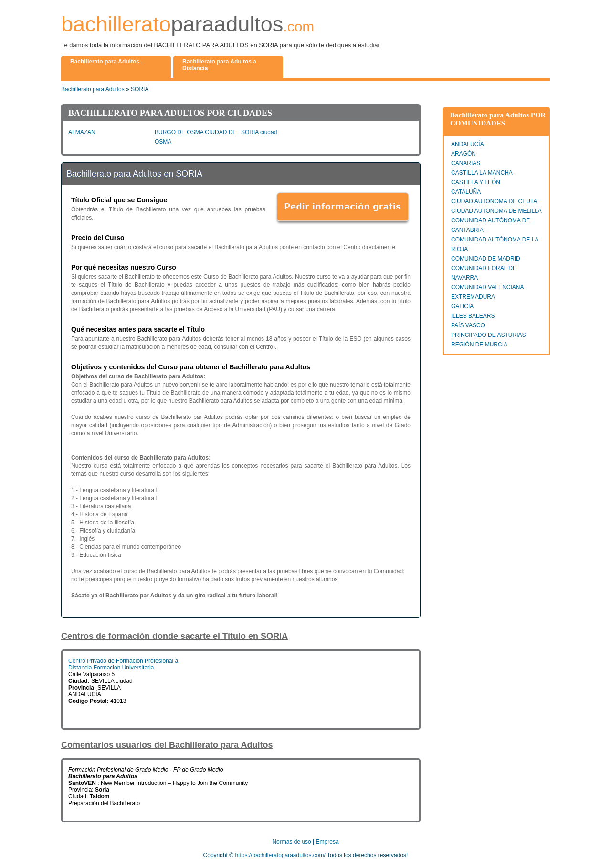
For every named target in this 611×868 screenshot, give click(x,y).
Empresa (327, 842)
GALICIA (462, 306)
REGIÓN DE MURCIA (479, 345)
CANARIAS (466, 163)
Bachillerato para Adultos (93, 89)
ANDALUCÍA (468, 144)
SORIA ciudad (259, 132)
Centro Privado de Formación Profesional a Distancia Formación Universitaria (123, 664)
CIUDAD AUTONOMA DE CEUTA (494, 201)
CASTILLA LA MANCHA (482, 173)
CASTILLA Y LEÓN (476, 182)
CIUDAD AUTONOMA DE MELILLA (496, 211)
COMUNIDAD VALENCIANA (487, 287)
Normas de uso (291, 842)
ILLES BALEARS (473, 316)
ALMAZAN (82, 132)
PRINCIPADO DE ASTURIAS (488, 335)
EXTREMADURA (473, 297)
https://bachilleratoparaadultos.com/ (280, 855)
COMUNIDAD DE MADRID (486, 259)
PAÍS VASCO (468, 325)
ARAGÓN (464, 154)
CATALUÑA (466, 192)
